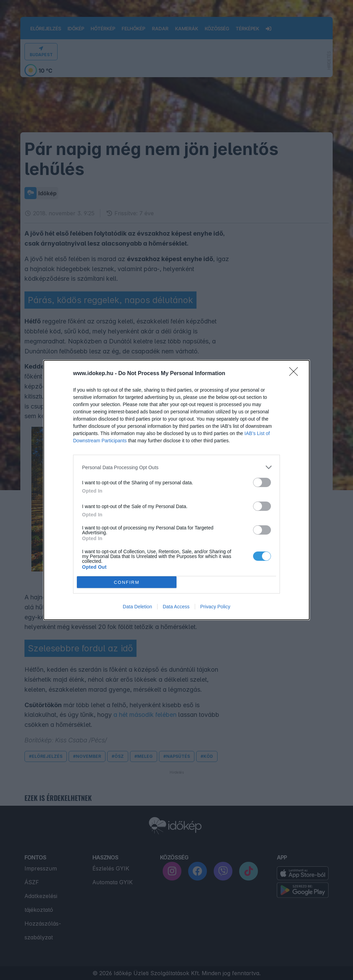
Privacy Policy (215, 607)
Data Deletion (137, 607)
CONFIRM (127, 582)
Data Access (176, 607)
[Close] (296, 374)
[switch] (262, 482)
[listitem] (176, 467)
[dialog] (176, 490)
